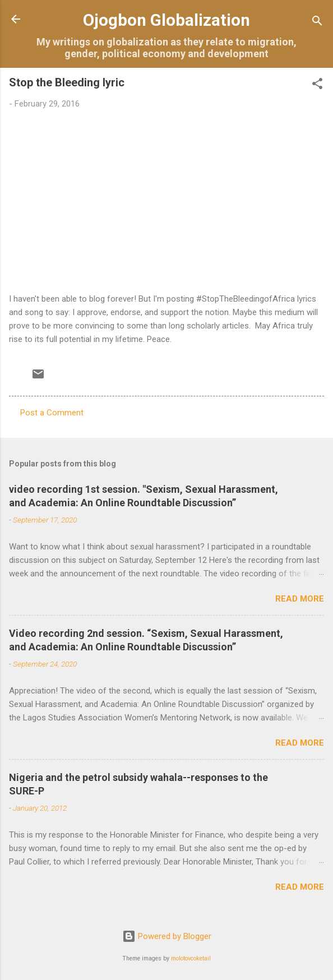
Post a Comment (52, 413)
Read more (300, 599)
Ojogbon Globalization (166, 20)
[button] (317, 85)
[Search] (317, 23)
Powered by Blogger (167, 936)
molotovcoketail (191, 958)
